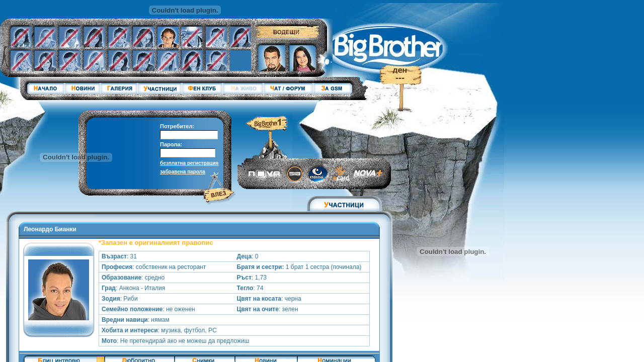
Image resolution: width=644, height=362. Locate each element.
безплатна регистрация (189, 163)
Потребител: (177, 126)
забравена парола (183, 172)
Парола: (171, 144)
